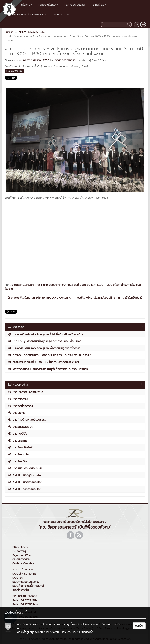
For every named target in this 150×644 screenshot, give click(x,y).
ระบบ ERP (18, 578)
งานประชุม (62, 15)
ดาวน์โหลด (100, 5)
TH (137, 24)
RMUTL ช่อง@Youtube (25, 475)
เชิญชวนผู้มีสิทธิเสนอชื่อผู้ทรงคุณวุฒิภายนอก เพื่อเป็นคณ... (46, 341)
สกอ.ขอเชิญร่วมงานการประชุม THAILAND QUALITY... (39, 298)
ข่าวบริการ (17, 413)
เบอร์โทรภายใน (21, 590)
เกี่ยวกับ (28, 5)
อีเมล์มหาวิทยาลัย (22, 559)
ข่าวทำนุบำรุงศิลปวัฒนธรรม (27, 420)
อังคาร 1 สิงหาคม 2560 (36, 60)
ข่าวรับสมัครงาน (20, 461)
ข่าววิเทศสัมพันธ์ (20, 447)
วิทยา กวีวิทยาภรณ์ (66, 60)
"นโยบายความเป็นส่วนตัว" (58, 632)
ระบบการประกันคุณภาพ (26, 582)
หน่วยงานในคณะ (49, 5)
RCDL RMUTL (20, 547)
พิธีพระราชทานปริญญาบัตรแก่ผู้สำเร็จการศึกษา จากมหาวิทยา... (49, 369)
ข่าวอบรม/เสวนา (20, 427)
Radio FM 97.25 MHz (25, 600)
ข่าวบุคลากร (18, 441)
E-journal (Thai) (22, 555)
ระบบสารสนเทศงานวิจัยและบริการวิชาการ (27, 15)
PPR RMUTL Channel (25, 596)
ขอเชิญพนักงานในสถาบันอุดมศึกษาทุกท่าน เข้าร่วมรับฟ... (110, 298)
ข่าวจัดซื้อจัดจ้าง (20, 406)
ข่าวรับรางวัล (18, 454)
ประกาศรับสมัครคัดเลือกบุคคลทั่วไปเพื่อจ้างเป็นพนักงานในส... (46, 334)
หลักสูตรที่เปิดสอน (76, 5)
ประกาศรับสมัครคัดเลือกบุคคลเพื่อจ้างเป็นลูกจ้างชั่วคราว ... (46, 348)
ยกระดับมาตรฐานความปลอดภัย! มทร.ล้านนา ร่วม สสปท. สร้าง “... (50, 355)
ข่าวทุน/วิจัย (17, 433)
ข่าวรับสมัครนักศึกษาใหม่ (25, 468)
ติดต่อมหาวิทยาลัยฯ (23, 563)
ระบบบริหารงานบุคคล (24, 574)
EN (143, 24)
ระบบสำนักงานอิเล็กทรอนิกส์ (28, 586)
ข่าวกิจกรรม (18, 399)
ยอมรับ (139, 626)
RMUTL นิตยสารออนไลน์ (25, 482)
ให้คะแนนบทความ (14, 71)
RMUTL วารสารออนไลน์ (25, 489)
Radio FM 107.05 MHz (25, 604)
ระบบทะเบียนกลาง (23, 570)
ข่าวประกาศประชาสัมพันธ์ (25, 392)
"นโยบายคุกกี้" (85, 632)
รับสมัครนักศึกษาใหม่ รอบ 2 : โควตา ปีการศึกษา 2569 (43, 362)
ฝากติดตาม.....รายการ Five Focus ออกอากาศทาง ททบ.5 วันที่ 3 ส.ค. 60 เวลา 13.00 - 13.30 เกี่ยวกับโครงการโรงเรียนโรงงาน (73, 287)
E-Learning (19, 551)
